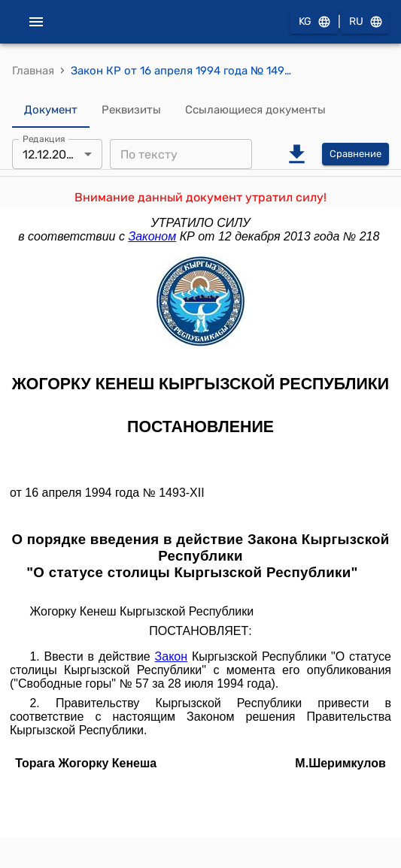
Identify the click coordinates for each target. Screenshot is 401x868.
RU (365, 22)
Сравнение (355, 154)
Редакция (44, 139)
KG (314, 22)
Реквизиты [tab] (131, 110)
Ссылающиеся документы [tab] (255, 110)
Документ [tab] (51, 110)
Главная (33, 71)
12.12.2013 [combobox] (51, 154)
